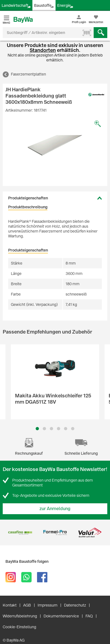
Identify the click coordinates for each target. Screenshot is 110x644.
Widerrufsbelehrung (20, 616)
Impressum (48, 605)
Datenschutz (75, 605)
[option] (55, 145)
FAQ (89, 616)
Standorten (43, 50)
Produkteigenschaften (28, 198)
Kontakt (10, 605)
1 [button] (37, 429)
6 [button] (73, 429)
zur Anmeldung (55, 509)
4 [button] (59, 429)
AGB (27, 605)
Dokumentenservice (61, 616)
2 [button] (44, 429)
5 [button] (66, 429)
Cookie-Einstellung (19, 627)
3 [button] (52, 429)
